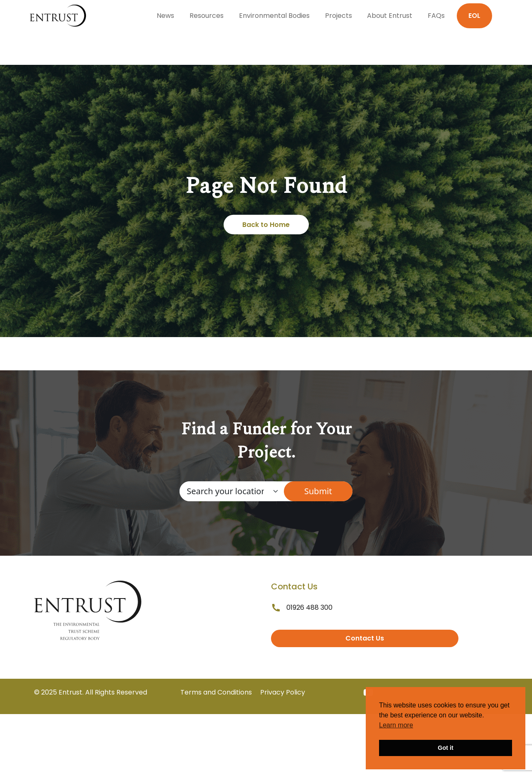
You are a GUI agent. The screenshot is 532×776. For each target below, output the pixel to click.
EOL (474, 16)
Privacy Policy (283, 692)
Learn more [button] (396, 725)
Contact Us (365, 638)
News (165, 16)
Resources (207, 16)
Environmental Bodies (274, 16)
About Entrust (390, 16)
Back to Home (266, 225)
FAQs (436, 16)
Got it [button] (446, 748)
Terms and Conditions (216, 692)
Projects (339, 16)
